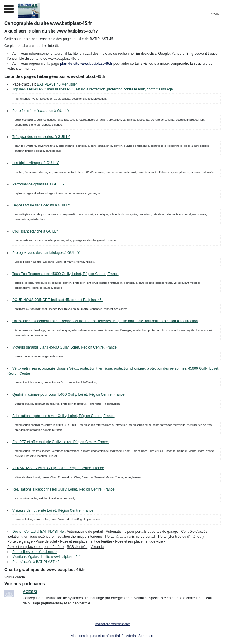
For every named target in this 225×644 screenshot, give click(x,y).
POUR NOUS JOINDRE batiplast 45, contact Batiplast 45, (57, 300)
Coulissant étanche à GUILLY (35, 231)
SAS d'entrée (77, 547)
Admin (131, 636)
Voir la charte (15, 577)
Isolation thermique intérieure (80, 537)
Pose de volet (46, 541)
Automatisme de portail (85, 532)
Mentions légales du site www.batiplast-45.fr (46, 557)
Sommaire (146, 636)
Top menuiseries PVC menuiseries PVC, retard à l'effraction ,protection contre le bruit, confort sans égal (93, 89)
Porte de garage (20, 541)
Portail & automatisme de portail (130, 537)
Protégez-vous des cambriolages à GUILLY (46, 253)
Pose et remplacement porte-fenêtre (35, 547)
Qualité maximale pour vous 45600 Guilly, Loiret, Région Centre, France (68, 394)
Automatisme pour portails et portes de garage (142, 532)
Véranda (97, 547)
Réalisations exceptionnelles (112, 624)
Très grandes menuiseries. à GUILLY (41, 137)
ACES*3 (30, 592)
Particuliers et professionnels (35, 552)
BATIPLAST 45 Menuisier (57, 84)
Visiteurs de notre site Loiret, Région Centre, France (53, 510)
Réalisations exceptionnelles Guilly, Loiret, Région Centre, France (63, 489)
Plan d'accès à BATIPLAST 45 (36, 562)
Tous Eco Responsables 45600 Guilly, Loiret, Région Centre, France (65, 274)
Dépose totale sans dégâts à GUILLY (41, 205)
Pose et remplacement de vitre (139, 541)
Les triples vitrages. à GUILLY (36, 163)
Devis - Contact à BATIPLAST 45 (38, 532)
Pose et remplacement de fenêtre (86, 541)
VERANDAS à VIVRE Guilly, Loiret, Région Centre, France (58, 468)
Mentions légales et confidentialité (97, 636)
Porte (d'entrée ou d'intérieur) (181, 537)
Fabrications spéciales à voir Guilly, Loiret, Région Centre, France (63, 416)
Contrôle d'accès (194, 532)
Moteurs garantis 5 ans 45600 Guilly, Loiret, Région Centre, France (64, 347)
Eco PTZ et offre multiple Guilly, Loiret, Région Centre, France (60, 442)
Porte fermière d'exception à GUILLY (41, 111)
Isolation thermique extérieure (30, 537)
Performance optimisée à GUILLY (39, 184)
